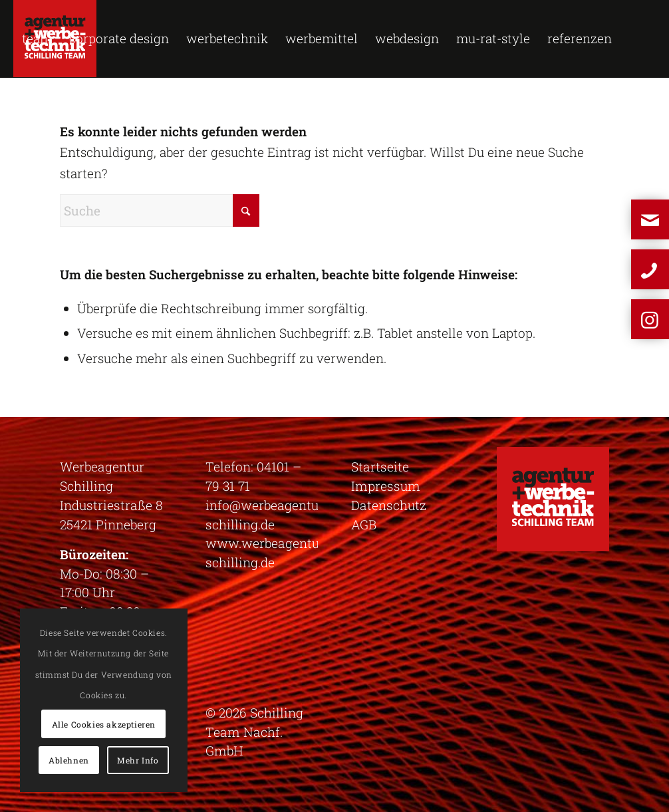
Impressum (386, 486)
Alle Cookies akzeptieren (104, 724)
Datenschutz (389, 505)
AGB (364, 524)
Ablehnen (69, 760)
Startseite (380, 467)
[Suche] (160, 210)
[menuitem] (37, 39)
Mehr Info (138, 760)
